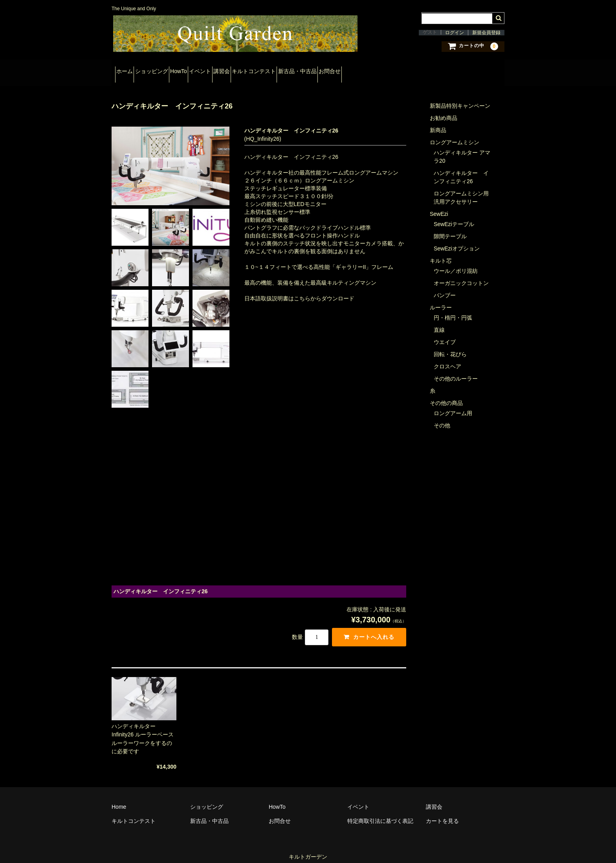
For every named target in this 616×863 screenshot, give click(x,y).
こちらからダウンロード (324, 291)
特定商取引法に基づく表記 (380, 813)
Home (119, 799)
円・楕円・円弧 (453, 310)
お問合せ (431, 70)
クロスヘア (447, 359)
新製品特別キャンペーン (460, 98)
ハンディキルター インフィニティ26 (461, 169)
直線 (439, 322)
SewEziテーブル (454, 216)
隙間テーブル (450, 228)
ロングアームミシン (455, 134)
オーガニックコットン (461, 275)
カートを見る (442, 813)
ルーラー (441, 300)
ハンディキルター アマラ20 (462, 149)
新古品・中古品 (385, 70)
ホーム (128, 70)
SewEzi (439, 206)
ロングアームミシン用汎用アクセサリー (461, 190)
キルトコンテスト (327, 70)
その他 (442, 418)
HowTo (210, 70)
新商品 (438, 122)
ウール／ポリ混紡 (456, 263)
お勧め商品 (444, 110)
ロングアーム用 (453, 405)
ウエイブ (445, 334)
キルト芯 (441, 253)
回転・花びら (450, 346)
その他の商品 (446, 395)
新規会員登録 (486, 33)
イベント (246, 70)
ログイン (455, 33)
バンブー (445, 287)
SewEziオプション (457, 241)
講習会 (281, 70)
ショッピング (169, 70)
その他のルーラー (456, 371)
